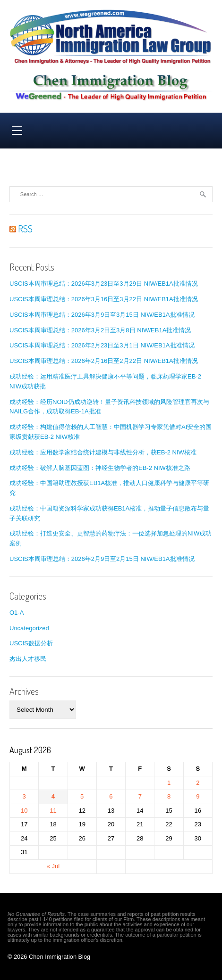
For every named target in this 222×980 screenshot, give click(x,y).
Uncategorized (29, 628)
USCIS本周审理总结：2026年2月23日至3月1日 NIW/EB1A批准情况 (102, 345)
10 (24, 811)
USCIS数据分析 (31, 643)
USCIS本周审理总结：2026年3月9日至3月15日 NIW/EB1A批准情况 (102, 315)
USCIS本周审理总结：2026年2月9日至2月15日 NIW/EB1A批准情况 (102, 559)
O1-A (17, 613)
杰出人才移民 (28, 659)
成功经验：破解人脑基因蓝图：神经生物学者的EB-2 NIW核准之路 (100, 468)
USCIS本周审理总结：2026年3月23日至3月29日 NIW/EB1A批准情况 (104, 284)
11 (53, 811)
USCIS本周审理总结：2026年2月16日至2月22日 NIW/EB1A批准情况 (104, 361)
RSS (21, 229)
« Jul (53, 866)
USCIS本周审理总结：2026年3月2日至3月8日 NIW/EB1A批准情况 (100, 330)
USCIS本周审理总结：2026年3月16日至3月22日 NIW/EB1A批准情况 (104, 299)
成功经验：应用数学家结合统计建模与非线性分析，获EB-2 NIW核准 (103, 452)
